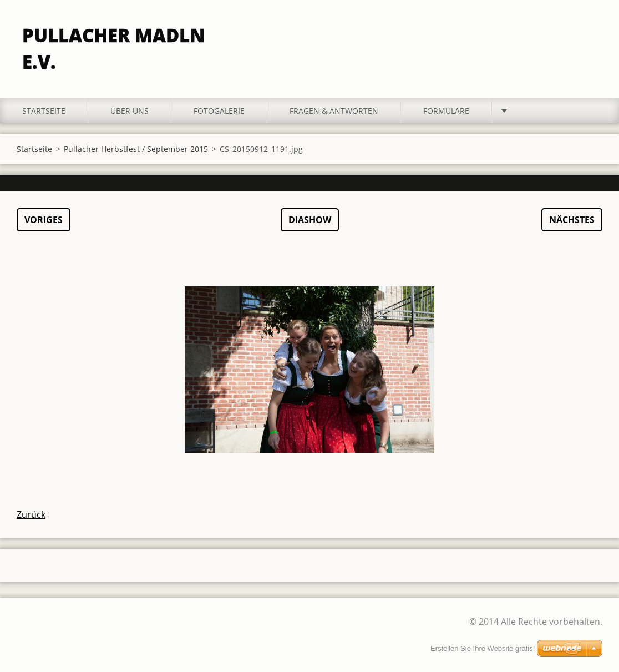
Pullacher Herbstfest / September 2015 (136, 149)
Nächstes (572, 220)
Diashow (310, 220)
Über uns (130, 111)
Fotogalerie (219, 111)
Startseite (44, 111)
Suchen (590, 32)
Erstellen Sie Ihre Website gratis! (483, 648)
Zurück (31, 514)
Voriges (44, 220)
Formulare (446, 111)
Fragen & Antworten (334, 111)
